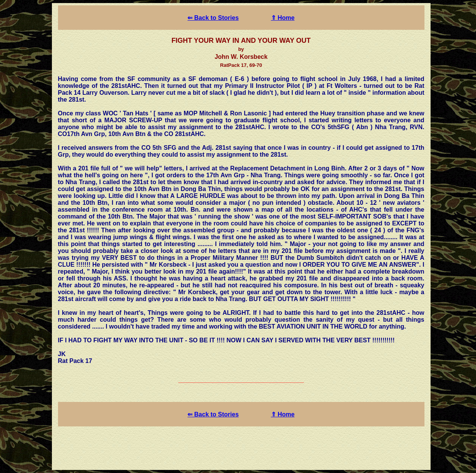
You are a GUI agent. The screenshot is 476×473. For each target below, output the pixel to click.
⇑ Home (283, 18)
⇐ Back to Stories (213, 18)
